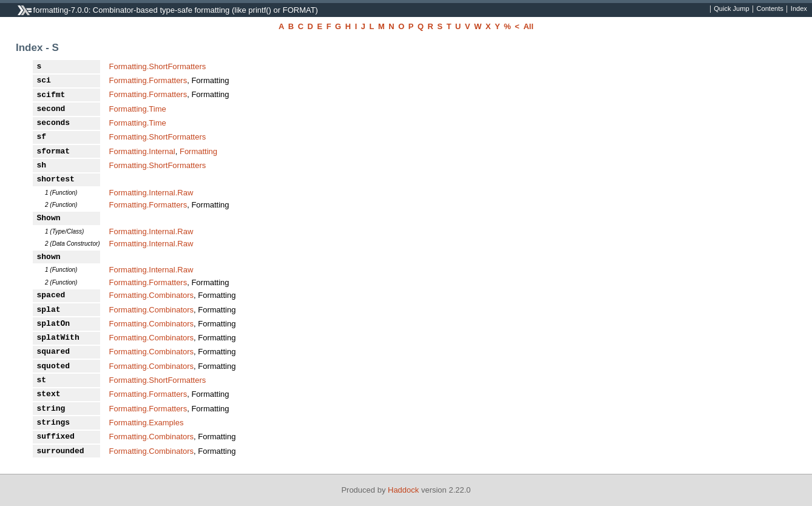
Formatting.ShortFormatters (158, 66)
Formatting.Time (138, 109)
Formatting (198, 151)
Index (799, 9)
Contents (770, 9)
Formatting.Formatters (148, 80)
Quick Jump (731, 9)
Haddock (403, 490)
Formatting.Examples (147, 423)
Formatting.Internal (142, 151)
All (528, 26)
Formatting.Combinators (151, 295)
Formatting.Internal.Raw (151, 193)
